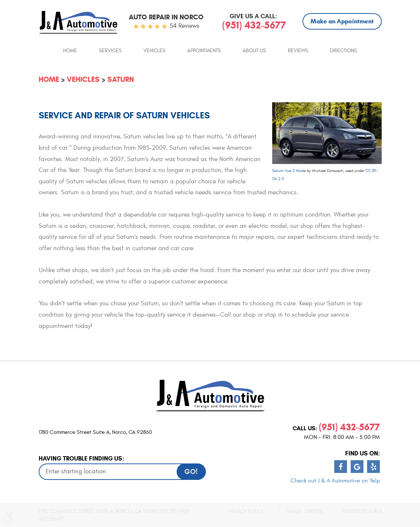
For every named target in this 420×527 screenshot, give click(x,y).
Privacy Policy (246, 511)
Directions (343, 51)
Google (357, 467)
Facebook (341, 467)
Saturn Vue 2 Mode (289, 171)
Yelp (373, 467)
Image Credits (305, 511)
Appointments (204, 51)
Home (70, 51)
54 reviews (184, 26)
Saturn (121, 79)
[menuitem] (70, 50)
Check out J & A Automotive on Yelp (335, 481)
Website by (362, 511)
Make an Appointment (342, 21)
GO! (191, 472)
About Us (254, 51)
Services (110, 51)
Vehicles (154, 51)
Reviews (298, 51)
